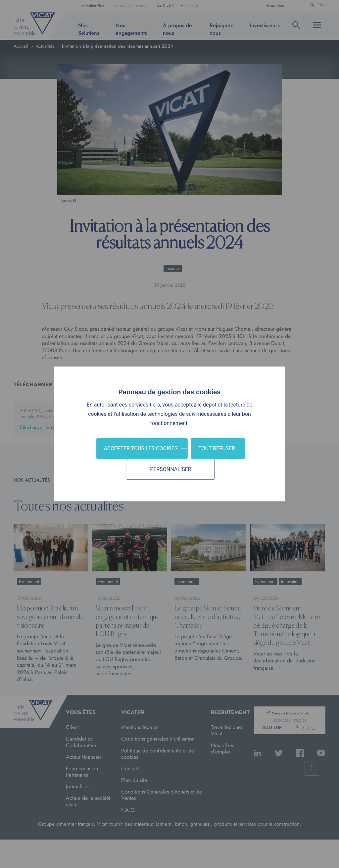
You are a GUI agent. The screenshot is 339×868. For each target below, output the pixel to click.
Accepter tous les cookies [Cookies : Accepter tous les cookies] (141, 448)
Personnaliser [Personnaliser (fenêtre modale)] (170, 470)
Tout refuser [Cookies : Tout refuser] (217, 448)
